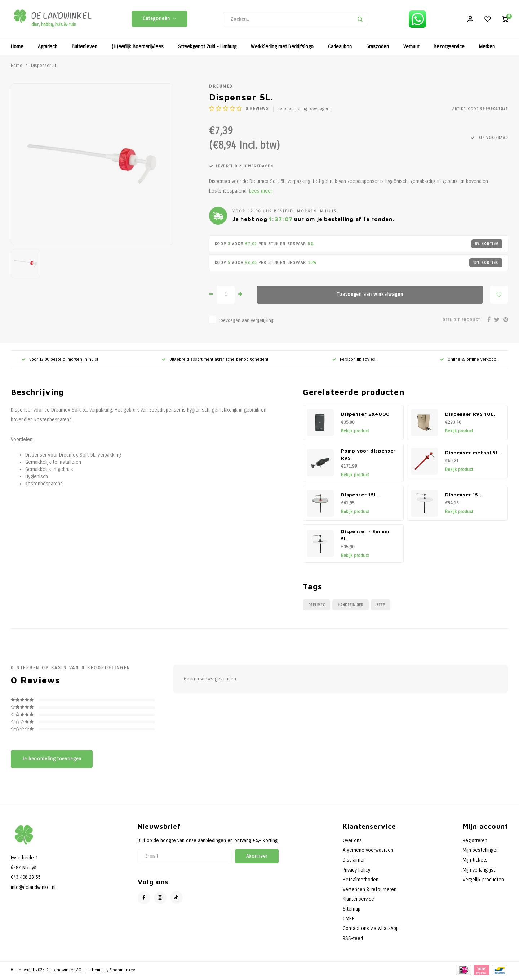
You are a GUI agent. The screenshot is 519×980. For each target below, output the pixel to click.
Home (17, 48)
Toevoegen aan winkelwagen (370, 296)
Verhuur (411, 48)
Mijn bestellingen (481, 852)
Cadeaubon (340, 48)
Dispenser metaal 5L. (473, 454)
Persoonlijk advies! (354, 361)
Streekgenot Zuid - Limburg (207, 48)
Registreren (475, 842)
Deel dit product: (462, 321)
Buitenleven (85, 48)
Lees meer (261, 193)
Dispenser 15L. (360, 496)
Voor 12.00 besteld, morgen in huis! (60, 361)
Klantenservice (358, 901)
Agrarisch (48, 48)
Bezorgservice (449, 48)
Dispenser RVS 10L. (470, 416)
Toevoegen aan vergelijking (246, 322)
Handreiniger (351, 606)
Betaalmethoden (361, 881)
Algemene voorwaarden (368, 852)
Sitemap (352, 911)
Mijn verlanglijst (479, 871)
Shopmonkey (122, 971)
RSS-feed (353, 940)
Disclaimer (354, 862)
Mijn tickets (475, 862)
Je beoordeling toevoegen (304, 111)
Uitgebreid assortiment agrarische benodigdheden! (215, 361)
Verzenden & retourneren (370, 891)
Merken (487, 48)
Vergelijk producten (483, 881)
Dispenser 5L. (45, 67)
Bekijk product (355, 433)
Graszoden (378, 48)
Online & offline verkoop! (469, 361)
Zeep (381, 606)
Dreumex (221, 88)
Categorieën (159, 20)
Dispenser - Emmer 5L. (366, 537)
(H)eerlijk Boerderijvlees (138, 48)
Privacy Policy (356, 871)
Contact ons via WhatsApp (371, 930)
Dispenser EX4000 (366, 416)
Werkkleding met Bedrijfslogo (282, 48)
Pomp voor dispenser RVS (369, 456)
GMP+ (349, 920)
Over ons (352, 842)
